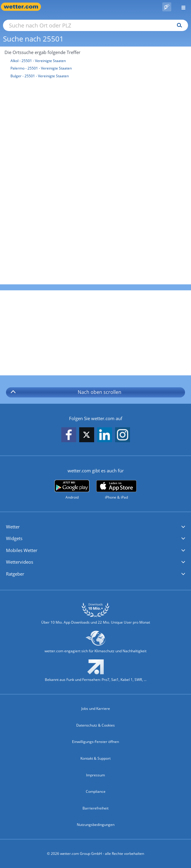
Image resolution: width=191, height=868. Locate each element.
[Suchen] (178, 25)
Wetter (13, 527)
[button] (95, 527)
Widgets (14, 538)
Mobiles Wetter (22, 550)
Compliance (96, 791)
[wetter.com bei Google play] (72, 490)
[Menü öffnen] (181, 7)
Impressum (95, 775)
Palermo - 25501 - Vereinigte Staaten (41, 68)
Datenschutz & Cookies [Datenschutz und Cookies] (95, 725)
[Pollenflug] (167, 7)
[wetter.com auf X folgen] (87, 436)
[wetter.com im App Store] (116, 490)
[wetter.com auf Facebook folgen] (69, 435)
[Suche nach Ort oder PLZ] (95, 25)
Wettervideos (20, 562)
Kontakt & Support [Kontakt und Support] (95, 758)
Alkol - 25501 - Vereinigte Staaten (38, 61)
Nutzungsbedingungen (96, 825)
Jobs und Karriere (96, 709)
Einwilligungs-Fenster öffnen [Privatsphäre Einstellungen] (95, 742)
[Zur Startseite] (24, 7)
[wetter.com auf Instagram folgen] (123, 435)
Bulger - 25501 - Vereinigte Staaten (40, 76)
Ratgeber (15, 574)
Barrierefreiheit (95, 808)
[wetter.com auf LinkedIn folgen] (105, 435)
